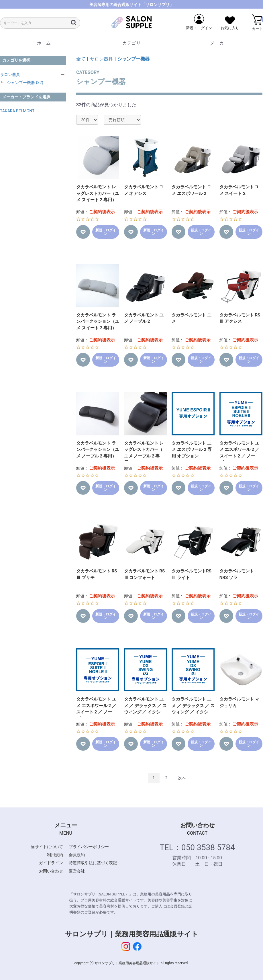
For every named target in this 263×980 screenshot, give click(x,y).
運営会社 (77, 871)
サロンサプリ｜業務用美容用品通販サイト (132, 934)
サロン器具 (10, 75)
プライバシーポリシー (89, 847)
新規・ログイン (106, 232)
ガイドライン (51, 863)
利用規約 (55, 855)
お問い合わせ (51, 871)
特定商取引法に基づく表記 (93, 863)
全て (81, 59)
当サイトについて (47, 847)
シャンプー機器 (134, 59)
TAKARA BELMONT (17, 111)
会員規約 (77, 855)
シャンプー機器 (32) (25, 83)
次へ (182, 778)
